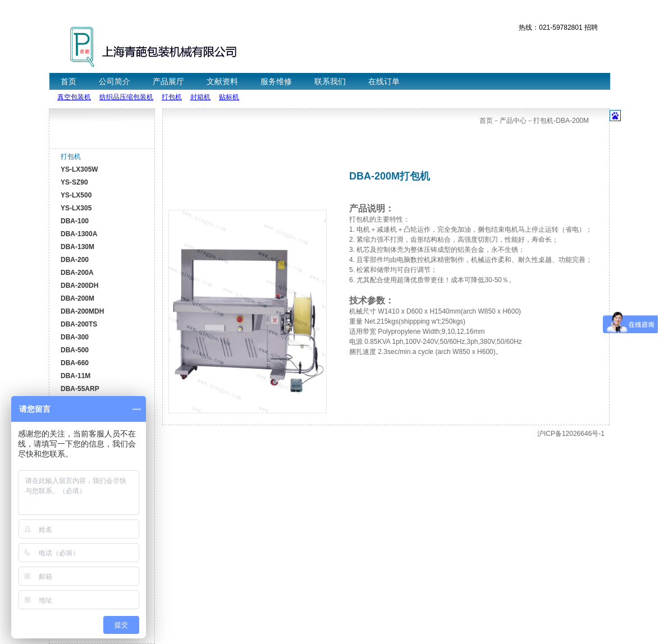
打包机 (172, 97)
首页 (68, 81)
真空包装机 (74, 97)
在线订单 (384, 81)
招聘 (591, 27)
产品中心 (513, 121)
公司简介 (115, 81)
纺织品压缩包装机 (126, 97)
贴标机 (229, 97)
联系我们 (330, 81)
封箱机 (200, 97)
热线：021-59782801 (550, 27)
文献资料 (222, 81)
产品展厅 (168, 81)
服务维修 (276, 81)
